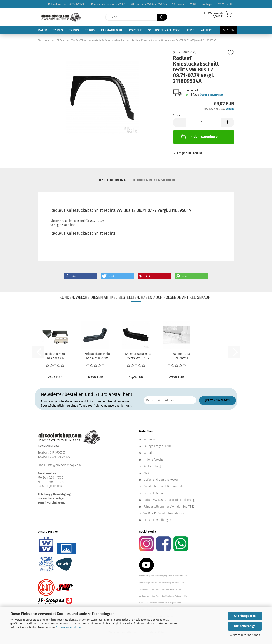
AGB (146, 473)
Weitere (207, 30)
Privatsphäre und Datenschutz (163, 486)
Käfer (43, 30)
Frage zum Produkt (190, 153)
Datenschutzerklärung (69, 627)
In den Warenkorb (199, 136)
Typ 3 (191, 30)
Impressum (151, 439)
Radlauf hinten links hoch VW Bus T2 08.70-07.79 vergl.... (55, 356)
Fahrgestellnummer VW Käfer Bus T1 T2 (169, 507)
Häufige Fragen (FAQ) (157, 446)
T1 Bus (58, 30)
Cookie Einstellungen (157, 520)
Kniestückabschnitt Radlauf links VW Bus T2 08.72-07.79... (97, 356)
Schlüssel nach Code (164, 30)
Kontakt (148, 453)
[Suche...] (162, 17)
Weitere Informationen (245, 635)
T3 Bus (90, 30)
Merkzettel (226, 4)
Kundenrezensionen (154, 180)
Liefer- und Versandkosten (161, 480)
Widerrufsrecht (153, 460)
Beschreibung (112, 180)
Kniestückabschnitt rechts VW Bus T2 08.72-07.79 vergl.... (138, 356)
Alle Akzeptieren (245, 616)
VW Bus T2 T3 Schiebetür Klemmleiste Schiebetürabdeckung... (181, 356)
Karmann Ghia (112, 30)
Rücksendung (152, 466)
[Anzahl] (204, 122)
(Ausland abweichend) (211, 95)
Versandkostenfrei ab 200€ (108, 4)
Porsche (135, 30)
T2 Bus (74, 30)
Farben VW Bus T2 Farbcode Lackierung (169, 500)
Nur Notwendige (245, 626)
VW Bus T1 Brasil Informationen (164, 513)
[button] (179, 122)
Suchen (229, 30)
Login (207, 4)
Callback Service (154, 493)
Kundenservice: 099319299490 (66, 4)
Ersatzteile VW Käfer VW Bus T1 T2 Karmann (158, 4)
